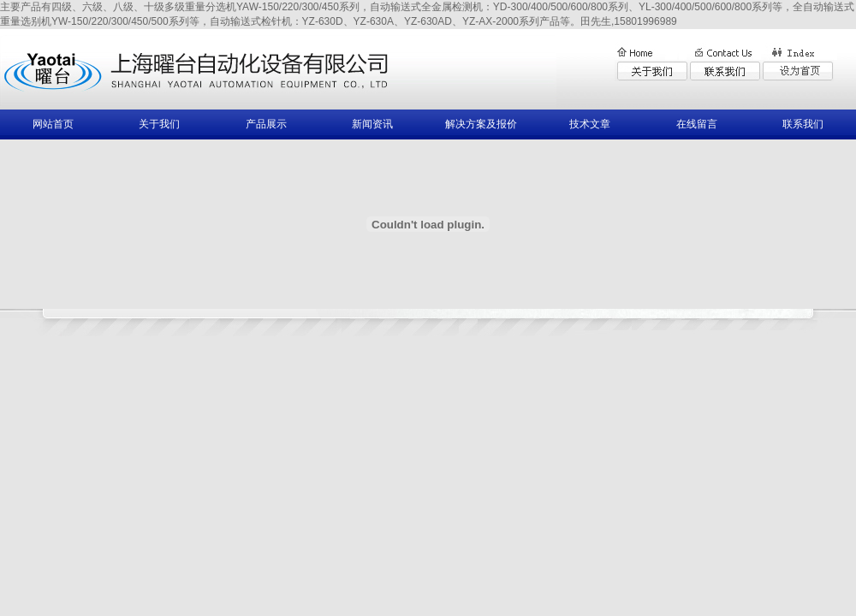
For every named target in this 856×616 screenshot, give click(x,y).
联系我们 (803, 124)
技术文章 (590, 124)
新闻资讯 (372, 124)
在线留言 (697, 124)
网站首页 (53, 124)
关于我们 (159, 124)
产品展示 (266, 124)
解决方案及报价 (481, 124)
